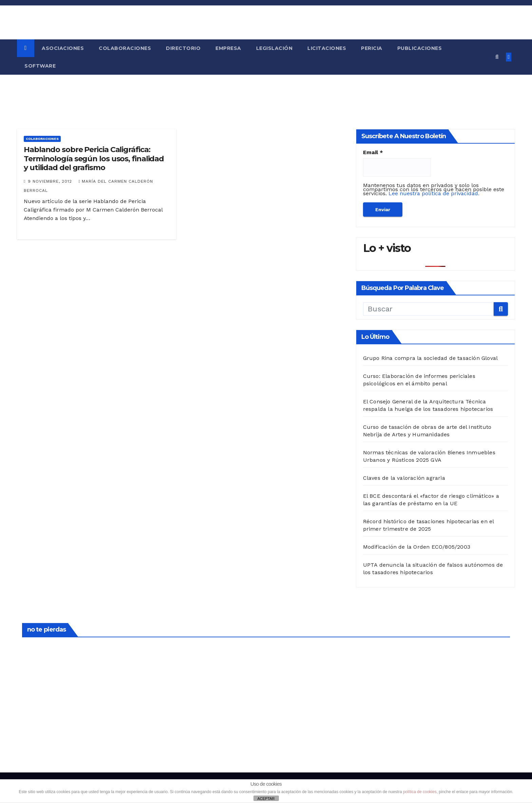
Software (40, 66)
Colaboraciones (125, 48)
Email (373, 152)
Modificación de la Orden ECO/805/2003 (417, 547)
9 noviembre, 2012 (51, 181)
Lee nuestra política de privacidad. (434, 193)
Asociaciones (63, 48)
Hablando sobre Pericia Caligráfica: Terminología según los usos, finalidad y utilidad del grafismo (94, 159)
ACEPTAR (266, 799)
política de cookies (420, 792)
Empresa (228, 48)
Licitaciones (327, 48)
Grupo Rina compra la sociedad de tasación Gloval (431, 358)
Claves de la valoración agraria (404, 478)
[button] (497, 57)
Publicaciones (420, 48)
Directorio (183, 48)
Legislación (274, 48)
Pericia (372, 48)
